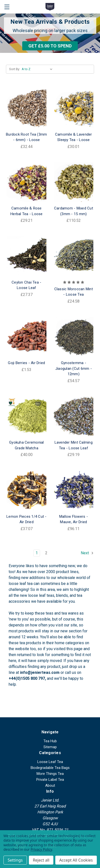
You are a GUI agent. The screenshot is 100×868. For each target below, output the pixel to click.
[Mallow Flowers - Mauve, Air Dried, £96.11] (74, 490)
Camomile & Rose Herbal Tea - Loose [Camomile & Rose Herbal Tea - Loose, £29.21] (27, 211)
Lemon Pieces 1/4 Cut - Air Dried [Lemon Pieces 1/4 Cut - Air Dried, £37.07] (27, 519)
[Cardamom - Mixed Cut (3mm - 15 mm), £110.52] (74, 182)
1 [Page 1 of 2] (37, 553)
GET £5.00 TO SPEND (50, 46)
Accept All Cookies (76, 860)
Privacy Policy (41, 849)
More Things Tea (50, 774)
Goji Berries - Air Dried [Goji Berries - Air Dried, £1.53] (26, 363)
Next (87, 553)
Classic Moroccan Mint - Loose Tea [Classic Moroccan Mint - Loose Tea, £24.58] (74, 292)
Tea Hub (50, 741)
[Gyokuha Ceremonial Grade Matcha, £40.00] (27, 416)
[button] (50, 46)
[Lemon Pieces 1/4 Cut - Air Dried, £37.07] (27, 490)
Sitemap (50, 747)
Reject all (41, 860)
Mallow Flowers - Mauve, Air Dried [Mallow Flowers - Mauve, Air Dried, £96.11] (74, 519)
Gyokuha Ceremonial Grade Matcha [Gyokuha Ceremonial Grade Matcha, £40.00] (27, 445)
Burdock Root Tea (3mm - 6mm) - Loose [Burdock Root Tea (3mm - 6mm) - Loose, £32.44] (26, 137)
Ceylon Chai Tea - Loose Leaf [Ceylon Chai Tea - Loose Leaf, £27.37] (26, 285)
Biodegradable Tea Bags (50, 768)
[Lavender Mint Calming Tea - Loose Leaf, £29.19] (74, 416)
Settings (15, 860)
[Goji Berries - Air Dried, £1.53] (27, 337)
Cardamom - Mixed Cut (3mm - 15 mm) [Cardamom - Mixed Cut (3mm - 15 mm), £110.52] (74, 211)
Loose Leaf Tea (50, 762)
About (50, 785)
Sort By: (15, 69)
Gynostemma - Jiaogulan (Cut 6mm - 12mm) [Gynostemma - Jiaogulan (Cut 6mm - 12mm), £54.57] (74, 368)
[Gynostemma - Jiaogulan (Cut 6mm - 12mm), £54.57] (74, 337)
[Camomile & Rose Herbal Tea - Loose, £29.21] (27, 182)
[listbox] (38, 69)
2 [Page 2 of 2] (46, 553)
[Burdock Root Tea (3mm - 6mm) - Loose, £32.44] (27, 108)
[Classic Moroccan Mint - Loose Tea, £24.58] (74, 256)
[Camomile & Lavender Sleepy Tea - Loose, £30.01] (74, 108)
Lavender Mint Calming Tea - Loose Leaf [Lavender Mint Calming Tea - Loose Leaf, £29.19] (74, 445)
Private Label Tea (50, 780)
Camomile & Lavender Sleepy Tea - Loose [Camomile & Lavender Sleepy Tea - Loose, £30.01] (74, 137)
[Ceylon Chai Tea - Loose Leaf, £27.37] (27, 256)
